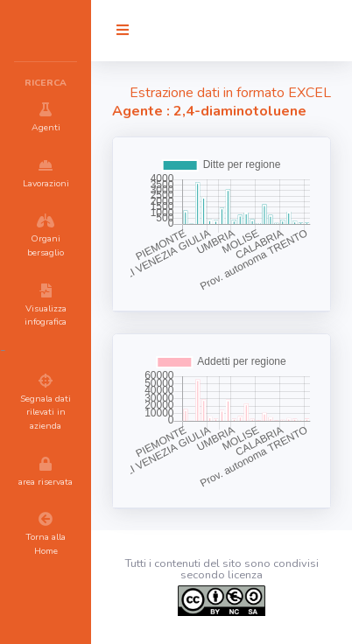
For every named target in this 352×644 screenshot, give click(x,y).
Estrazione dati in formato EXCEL (230, 93)
